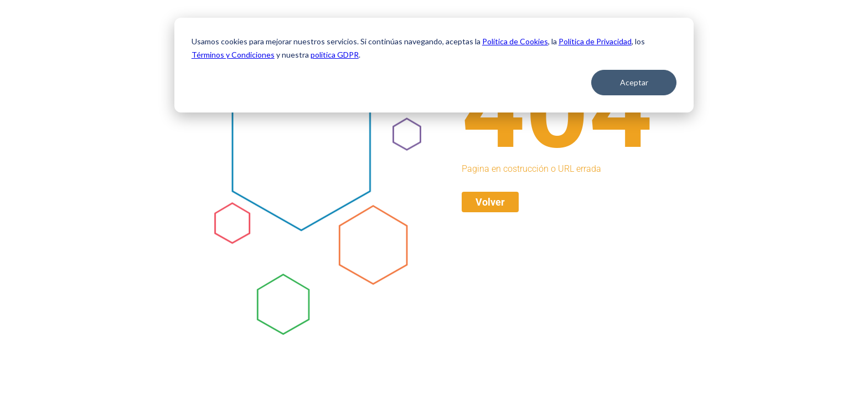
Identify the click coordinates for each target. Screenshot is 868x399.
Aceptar (634, 82)
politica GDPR (335, 55)
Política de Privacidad (595, 41)
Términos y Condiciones (233, 55)
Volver (490, 202)
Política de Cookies (515, 41)
